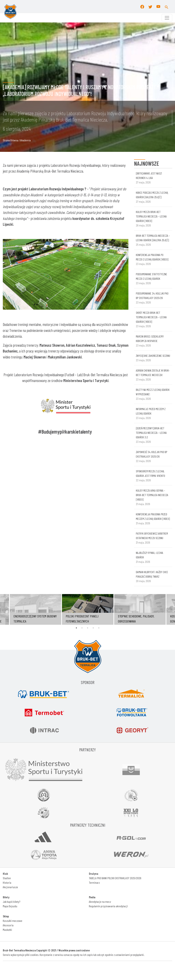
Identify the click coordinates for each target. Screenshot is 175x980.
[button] (167, 7)
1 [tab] (76, 628)
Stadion (7, 878)
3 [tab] (88, 628)
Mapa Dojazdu (10, 906)
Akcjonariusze (10, 887)
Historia (7, 882)
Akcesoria (8, 925)
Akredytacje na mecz (100, 902)
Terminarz (94, 882)
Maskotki (7, 930)
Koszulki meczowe (13, 921)
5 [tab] (99, 628)
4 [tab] (93, 628)
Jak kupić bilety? (12, 902)
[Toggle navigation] (167, 18)
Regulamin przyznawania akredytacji (108, 906)
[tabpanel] (88, 609)
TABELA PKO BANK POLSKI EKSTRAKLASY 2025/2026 (115, 878)
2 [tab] (82, 628)
